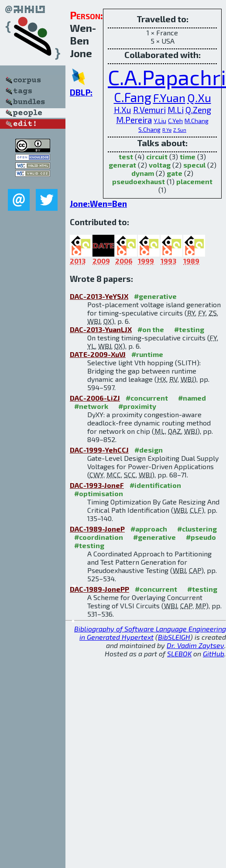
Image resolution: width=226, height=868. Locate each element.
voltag (160, 165)
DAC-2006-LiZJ (95, 398)
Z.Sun (180, 130)
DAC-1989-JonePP (99, 589)
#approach (149, 529)
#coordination (99, 537)
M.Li (176, 110)
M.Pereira (134, 120)
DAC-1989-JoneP (97, 529)
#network (91, 406)
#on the (151, 329)
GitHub (214, 654)
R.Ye (167, 130)
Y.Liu (160, 121)
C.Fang (133, 97)
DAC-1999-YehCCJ (99, 450)
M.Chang (197, 121)
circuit (157, 156)
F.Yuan (169, 98)
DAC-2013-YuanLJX (101, 329)
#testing (189, 329)
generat (122, 165)
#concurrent (147, 398)
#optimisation (99, 493)
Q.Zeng (198, 110)
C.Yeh (175, 121)
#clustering (197, 529)
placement (194, 181)
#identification (155, 485)
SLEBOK (179, 654)
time (188, 156)
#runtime (147, 354)
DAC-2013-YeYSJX (99, 296)
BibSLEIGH (174, 637)
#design (149, 450)
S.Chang (149, 129)
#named (192, 398)
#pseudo (201, 537)
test (126, 156)
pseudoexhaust (139, 181)
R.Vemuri (149, 110)
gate (175, 173)
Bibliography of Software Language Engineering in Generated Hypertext (150, 633)
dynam (143, 173)
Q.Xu (199, 98)
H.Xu (123, 110)
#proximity (137, 406)
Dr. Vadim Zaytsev (195, 645)
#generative (155, 296)
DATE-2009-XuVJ (98, 354)
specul (194, 165)
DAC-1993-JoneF (97, 485)
